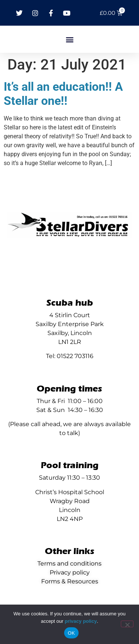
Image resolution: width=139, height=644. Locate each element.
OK (71, 633)
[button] (69, 39)
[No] (127, 624)
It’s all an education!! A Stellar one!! (63, 94)
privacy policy (81, 621)
